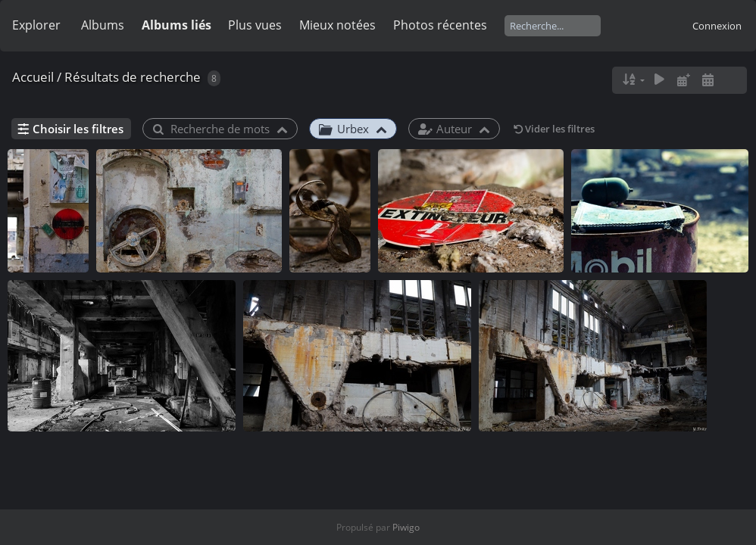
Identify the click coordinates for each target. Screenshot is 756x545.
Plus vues (255, 25)
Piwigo (406, 527)
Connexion (717, 26)
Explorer (36, 25)
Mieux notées (337, 25)
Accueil (33, 77)
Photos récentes (440, 25)
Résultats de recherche (133, 77)
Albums (103, 25)
